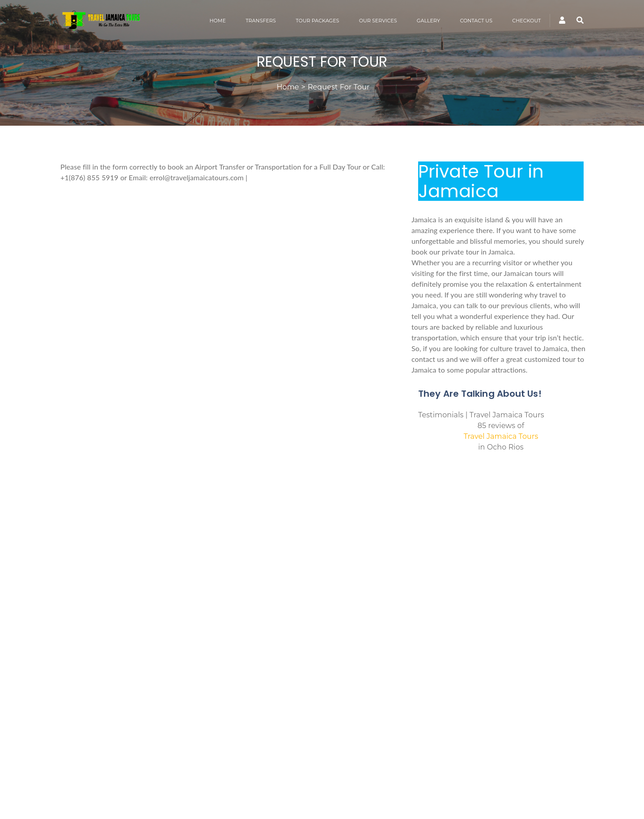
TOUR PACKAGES (317, 21)
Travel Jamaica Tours (501, 436)
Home (288, 87)
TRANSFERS (261, 21)
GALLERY (428, 21)
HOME (217, 21)
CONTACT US (476, 21)
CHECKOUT (526, 21)
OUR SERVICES (378, 21)
